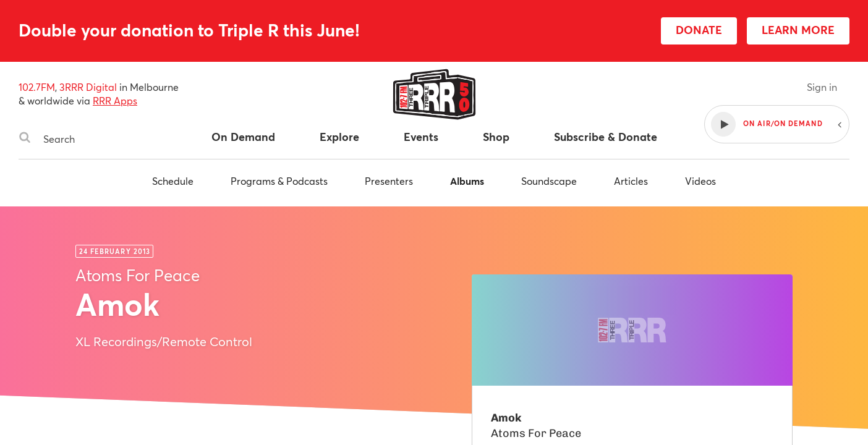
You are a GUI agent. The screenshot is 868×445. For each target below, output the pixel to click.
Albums (467, 181)
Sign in (822, 87)
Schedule (173, 181)
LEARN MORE (798, 30)
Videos (700, 181)
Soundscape (549, 181)
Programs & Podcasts (279, 181)
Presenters (389, 181)
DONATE (699, 30)
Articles (631, 181)
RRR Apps (115, 100)
